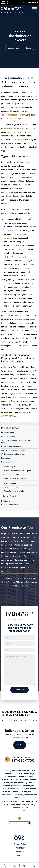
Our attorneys (19, 140)
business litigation (16, 119)
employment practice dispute (14, 115)
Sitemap (20, 856)
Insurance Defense (8, 433)
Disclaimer (20, 848)
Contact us (24, 413)
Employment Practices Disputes (15, 479)
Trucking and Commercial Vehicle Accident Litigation (17, 442)
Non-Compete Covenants (12, 475)
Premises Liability (8, 437)
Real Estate (6, 501)
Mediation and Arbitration (11, 505)
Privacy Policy (20, 844)
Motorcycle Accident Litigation (13, 447)
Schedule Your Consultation (20, 48)
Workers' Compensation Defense (14, 454)
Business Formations (11, 496)
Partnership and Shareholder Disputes (17, 471)
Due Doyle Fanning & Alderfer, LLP (18, 128)
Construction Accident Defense (13, 450)
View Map (20, 745)
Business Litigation (8, 462)
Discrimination (10, 484)
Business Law (6, 458)
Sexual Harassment (12, 487)
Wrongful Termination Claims (15, 491)
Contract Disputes (10, 467)
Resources (20, 852)
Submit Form (20, 690)
